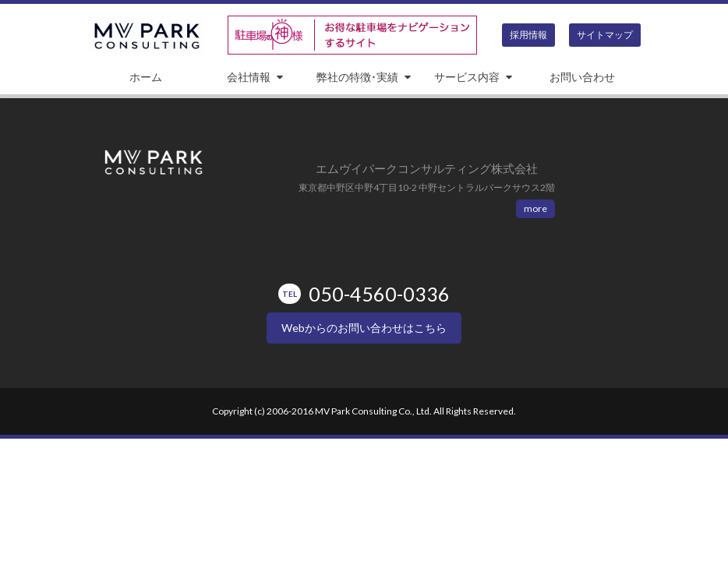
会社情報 (249, 77)
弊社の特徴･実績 (357, 77)
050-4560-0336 (364, 294)
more (535, 208)
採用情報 (528, 35)
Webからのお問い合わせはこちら (364, 328)
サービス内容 (467, 77)
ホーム (146, 77)
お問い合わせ (582, 77)
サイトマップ (605, 35)
